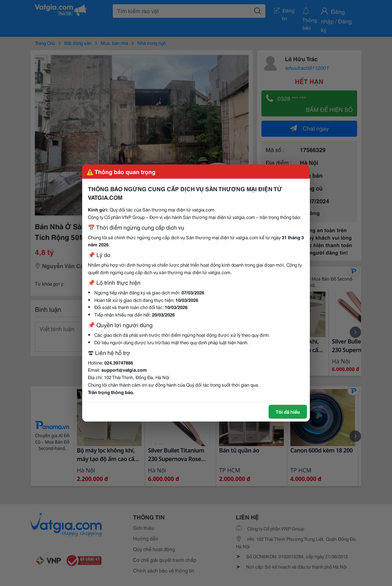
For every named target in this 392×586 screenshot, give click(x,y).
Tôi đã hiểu (288, 412)
